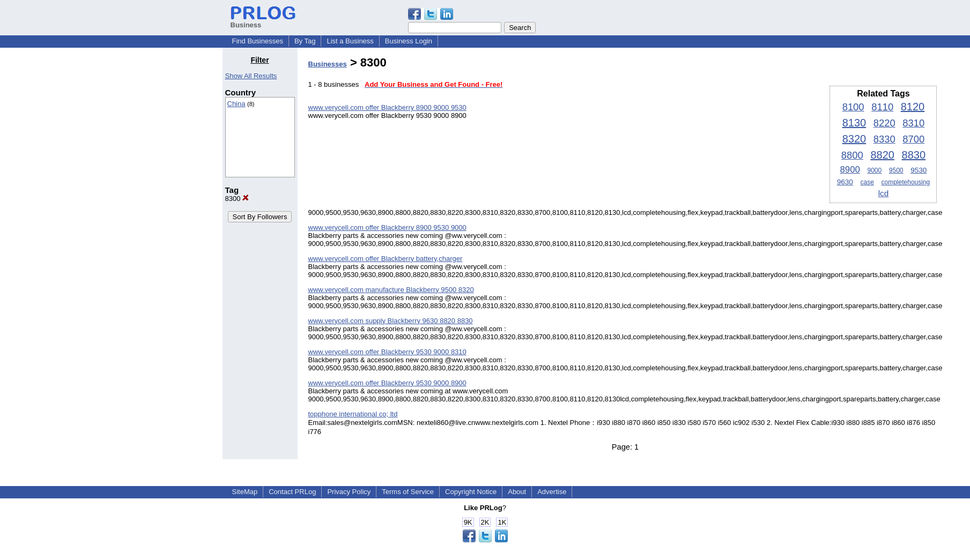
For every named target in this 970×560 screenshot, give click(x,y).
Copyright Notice (471, 492)
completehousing (906, 182)
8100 (853, 107)
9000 (874, 170)
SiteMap (245, 492)
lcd (883, 193)
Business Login (409, 41)
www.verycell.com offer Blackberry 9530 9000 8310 (387, 352)
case (867, 182)
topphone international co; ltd (353, 414)
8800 (852, 155)
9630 (845, 182)
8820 (882, 155)
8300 (237, 199)
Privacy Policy (349, 492)
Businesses (328, 64)
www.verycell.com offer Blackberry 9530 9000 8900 (387, 383)
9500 (896, 170)
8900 (850, 170)
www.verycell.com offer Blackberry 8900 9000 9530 (387, 107)
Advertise (552, 492)
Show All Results (251, 76)
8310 (913, 123)
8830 (914, 155)
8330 (884, 139)
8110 (882, 107)
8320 (854, 139)
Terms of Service (408, 492)
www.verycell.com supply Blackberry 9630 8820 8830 (391, 321)
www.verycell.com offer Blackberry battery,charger (386, 259)
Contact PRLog (292, 492)
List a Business (350, 41)
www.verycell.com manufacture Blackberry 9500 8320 (391, 290)
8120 (913, 107)
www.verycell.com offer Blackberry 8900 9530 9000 (387, 227)
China (236, 104)
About (517, 492)
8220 (884, 123)
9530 (919, 170)
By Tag (305, 41)
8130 (854, 123)
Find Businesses (258, 41)
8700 (913, 139)
